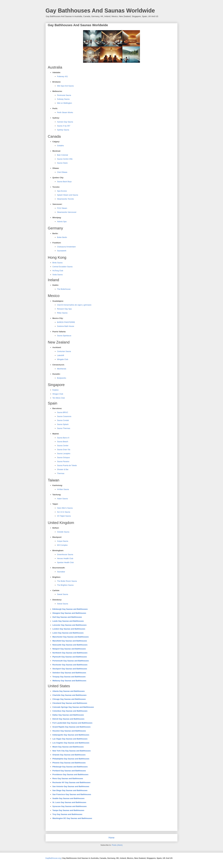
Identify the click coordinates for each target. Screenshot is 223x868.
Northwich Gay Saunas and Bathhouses (70, 653)
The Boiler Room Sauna (67, 581)
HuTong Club (58, 271)
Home (111, 838)
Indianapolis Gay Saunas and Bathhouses (71, 735)
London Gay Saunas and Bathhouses (69, 629)
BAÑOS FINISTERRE (66, 322)
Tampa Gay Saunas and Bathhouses (68, 810)
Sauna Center (63, 446)
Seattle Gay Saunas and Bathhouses (68, 798)
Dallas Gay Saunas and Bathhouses (68, 715)
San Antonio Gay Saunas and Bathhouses (71, 786)
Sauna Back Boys (64, 182)
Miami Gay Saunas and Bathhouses (68, 747)
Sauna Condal (63, 420)
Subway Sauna (63, 99)
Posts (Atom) (117, 845)
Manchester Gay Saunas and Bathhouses (71, 637)
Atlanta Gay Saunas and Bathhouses (69, 691)
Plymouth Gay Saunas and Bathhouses (70, 657)
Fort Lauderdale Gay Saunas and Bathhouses (72, 723)
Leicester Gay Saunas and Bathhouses (70, 625)
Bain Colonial (63, 155)
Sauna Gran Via (64, 450)
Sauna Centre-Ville (65, 159)
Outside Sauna (63, 532)
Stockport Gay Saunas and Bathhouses (70, 669)
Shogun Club (58, 394)
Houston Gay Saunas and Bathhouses (69, 731)
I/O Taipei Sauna (64, 516)
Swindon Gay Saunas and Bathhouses (69, 673)
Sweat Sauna (63, 594)
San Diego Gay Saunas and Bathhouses (70, 790)
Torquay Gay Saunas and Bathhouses (69, 677)
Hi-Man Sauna (63, 489)
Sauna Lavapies (64, 453)
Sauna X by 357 (64, 126)
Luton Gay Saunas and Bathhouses (68, 633)
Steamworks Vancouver (67, 212)
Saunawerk (62, 251)
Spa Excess (62, 191)
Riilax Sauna (62, 313)
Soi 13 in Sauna (64, 512)
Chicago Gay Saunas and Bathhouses (69, 699)
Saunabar (61, 572)
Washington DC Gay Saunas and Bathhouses (72, 818)
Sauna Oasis (62, 163)
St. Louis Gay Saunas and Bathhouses (69, 802)
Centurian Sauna (64, 351)
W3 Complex (62, 545)
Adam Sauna (62, 499)
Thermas (61, 473)
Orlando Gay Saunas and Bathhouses (69, 755)
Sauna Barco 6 (63, 438)
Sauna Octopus (63, 457)
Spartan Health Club (65, 562)
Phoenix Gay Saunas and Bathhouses (69, 763)
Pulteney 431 (62, 76)
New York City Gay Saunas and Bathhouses (72, 751)
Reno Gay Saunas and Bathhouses (68, 778)
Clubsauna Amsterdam (66, 247)
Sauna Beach (63, 442)
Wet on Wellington (64, 103)
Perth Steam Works (65, 112)
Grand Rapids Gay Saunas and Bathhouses (72, 727)
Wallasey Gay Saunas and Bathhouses (69, 681)
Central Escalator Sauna (63, 267)
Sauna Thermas (64, 428)
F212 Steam (62, 208)
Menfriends (62, 369)
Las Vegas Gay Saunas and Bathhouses (70, 739)
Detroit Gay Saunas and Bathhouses (68, 719)
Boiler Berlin (62, 237)
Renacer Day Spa (64, 309)
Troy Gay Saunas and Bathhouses (67, 814)
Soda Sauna (58, 275)
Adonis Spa (62, 222)
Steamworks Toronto (65, 199)
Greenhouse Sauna (65, 554)
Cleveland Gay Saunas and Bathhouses (70, 703)
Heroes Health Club (65, 558)
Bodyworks (62, 378)
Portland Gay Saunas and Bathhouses (69, 771)
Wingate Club (63, 359)
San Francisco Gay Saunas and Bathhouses (72, 794)
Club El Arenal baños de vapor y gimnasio (74, 305)
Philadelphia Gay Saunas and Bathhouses (71, 759)
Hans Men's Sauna (65, 508)
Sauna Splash (63, 424)
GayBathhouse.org (53, 858)
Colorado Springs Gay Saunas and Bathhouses (73, 707)
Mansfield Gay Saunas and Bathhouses (70, 641)
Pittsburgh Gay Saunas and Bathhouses (70, 767)
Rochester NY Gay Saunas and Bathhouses (72, 782)
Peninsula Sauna (64, 95)
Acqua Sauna (63, 541)
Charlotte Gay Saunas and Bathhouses (70, 695)
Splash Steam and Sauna (67, 195)
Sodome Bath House (66, 326)
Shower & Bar (63, 469)
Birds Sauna (58, 263)
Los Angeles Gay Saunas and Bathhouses (71, 743)
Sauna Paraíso (63, 461)
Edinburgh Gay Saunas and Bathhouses (70, 609)
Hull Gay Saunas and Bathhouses (67, 617)
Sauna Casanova (64, 416)
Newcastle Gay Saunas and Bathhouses (70, 645)
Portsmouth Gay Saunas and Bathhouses (71, 661)
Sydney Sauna (63, 130)
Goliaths (60, 146)
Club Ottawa (62, 172)
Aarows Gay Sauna (65, 122)
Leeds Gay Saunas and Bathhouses (68, 621)
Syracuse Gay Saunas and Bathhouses (70, 806)
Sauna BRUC (63, 412)
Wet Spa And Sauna (65, 86)
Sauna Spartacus (64, 336)
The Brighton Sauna (65, 585)
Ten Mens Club (59, 398)
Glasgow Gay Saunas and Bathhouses (69, 613)
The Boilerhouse (64, 289)
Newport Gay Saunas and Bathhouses (69, 649)
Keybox (56, 390)
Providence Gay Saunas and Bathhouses (70, 774)
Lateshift (61, 355)
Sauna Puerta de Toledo (67, 465)
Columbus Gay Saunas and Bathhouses (70, 711)
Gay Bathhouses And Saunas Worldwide (100, 11)
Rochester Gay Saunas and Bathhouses (70, 665)
